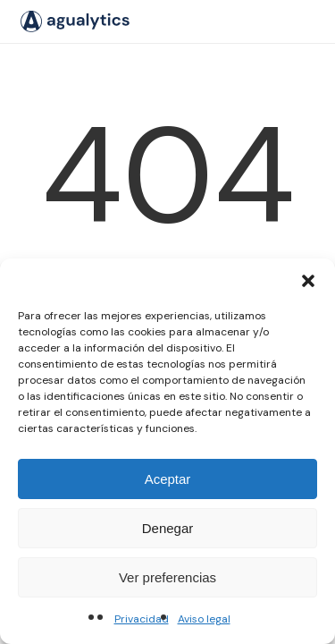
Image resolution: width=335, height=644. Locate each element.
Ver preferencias (167, 577)
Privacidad (142, 619)
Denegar (168, 528)
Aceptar (168, 479)
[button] (308, 281)
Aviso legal (204, 619)
